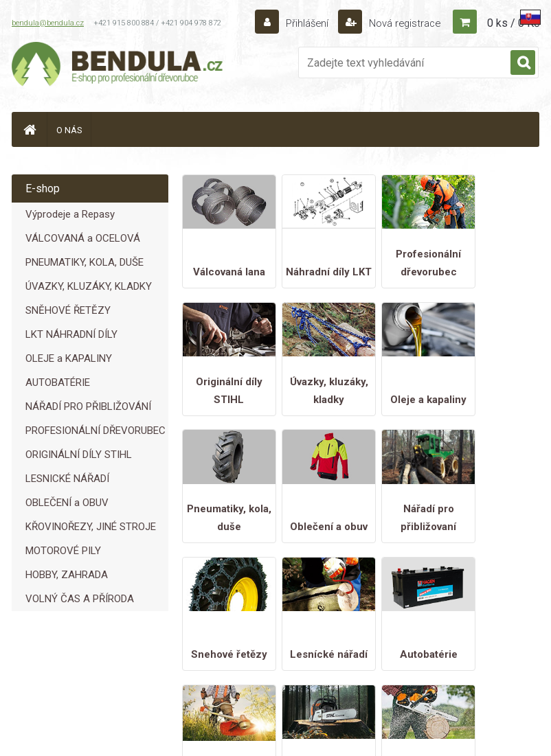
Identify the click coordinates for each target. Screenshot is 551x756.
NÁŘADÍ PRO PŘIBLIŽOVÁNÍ (88, 406)
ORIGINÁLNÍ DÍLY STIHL (79, 455)
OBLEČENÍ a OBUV (67, 503)
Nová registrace (400, 23)
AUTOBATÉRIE (58, 382)
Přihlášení (300, 23)
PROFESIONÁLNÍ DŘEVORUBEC (95, 431)
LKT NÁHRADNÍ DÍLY (71, 334)
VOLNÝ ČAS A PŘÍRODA (80, 599)
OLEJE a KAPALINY (69, 358)
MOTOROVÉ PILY (63, 551)
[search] (523, 63)
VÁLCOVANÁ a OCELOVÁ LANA (83, 241)
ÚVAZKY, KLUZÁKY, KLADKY (89, 286)
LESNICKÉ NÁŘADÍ (67, 479)
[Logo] (118, 66)
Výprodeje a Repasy (70, 214)
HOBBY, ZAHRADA (67, 575)
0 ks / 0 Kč (513, 23)
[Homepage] (30, 129)
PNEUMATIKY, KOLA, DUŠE (85, 262)
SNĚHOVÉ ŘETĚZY (68, 310)
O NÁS (69, 130)
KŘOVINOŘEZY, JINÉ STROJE (91, 527)
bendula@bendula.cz (48, 23)
